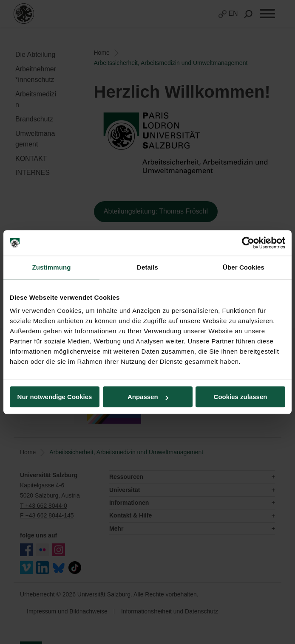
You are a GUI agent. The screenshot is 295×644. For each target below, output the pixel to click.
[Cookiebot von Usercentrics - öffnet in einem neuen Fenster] (248, 243)
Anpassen (148, 397)
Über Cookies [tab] (244, 267)
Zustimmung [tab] (52, 267)
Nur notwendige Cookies (55, 397)
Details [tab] (147, 267)
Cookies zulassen (241, 397)
